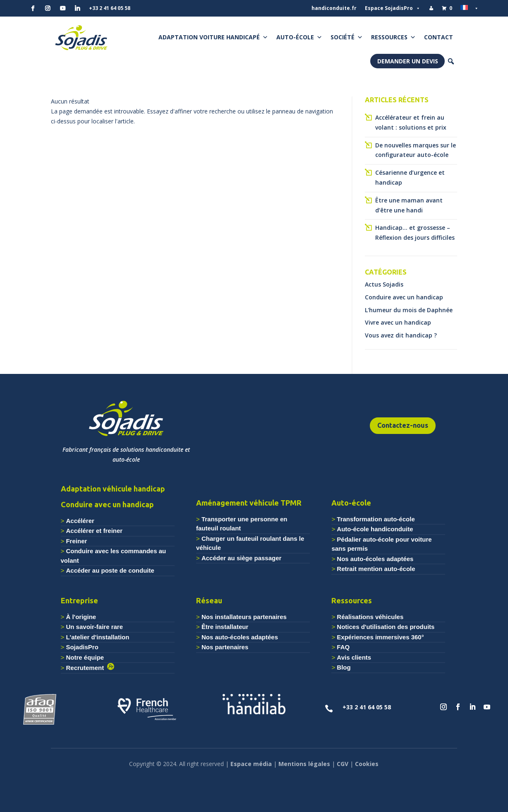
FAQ (343, 647)
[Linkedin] (77, 8)
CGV (343, 764)
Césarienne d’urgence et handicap (410, 177)
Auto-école (299, 37)
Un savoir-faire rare (94, 627)
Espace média (251, 764)
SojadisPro (82, 647)
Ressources (393, 37)
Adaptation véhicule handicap (113, 489)
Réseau (209, 600)
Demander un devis (408, 61)
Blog (344, 667)
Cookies (367, 764)
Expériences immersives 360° (380, 637)
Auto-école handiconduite (375, 529)
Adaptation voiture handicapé (213, 37)
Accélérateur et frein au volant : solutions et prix (411, 122)
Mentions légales (304, 764)
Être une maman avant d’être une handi (409, 205)
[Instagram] (48, 8)
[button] (451, 61)
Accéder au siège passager (241, 558)
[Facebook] (33, 8)
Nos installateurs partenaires (244, 617)
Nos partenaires (225, 647)
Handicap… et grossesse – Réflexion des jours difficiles (415, 233)
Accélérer (80, 521)
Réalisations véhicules (370, 617)
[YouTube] (62, 8)
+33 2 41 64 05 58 (110, 8)
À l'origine (81, 617)
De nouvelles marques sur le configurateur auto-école (416, 150)
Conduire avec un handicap (404, 297)
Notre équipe (85, 657)
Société (347, 37)
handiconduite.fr (334, 8)
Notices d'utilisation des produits (386, 627)
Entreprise (79, 600)
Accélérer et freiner (94, 531)
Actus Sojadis (384, 284)
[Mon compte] (431, 8)
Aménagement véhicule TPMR (249, 503)
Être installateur (225, 627)
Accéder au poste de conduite (110, 570)
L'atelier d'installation (97, 637)
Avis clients (354, 657)
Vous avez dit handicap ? (401, 335)
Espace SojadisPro (393, 8)
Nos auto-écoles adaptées (375, 559)
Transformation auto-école (376, 519)
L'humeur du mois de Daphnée (409, 310)
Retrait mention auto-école (376, 569)
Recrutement (86, 668)
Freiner (76, 541)
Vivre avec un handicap (398, 322)
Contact (439, 37)
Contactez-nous (403, 425)
